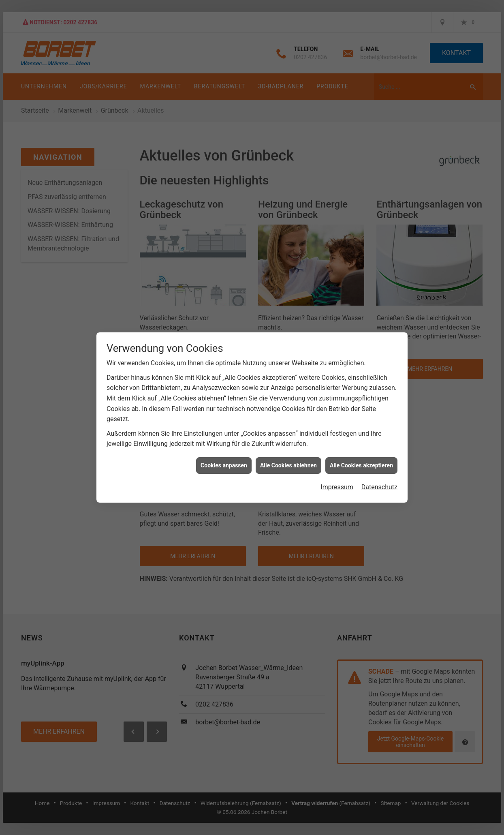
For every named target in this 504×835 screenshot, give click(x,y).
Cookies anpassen (224, 465)
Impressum (337, 487)
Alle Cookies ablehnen (288, 465)
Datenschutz (379, 487)
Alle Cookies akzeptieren (361, 465)
